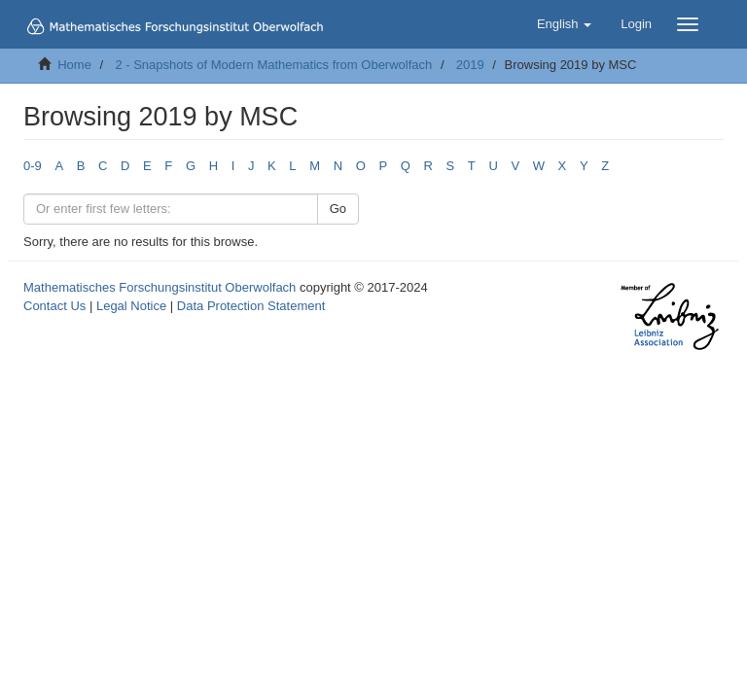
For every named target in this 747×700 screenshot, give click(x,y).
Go (338, 209)
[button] (564, 24)
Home (74, 65)
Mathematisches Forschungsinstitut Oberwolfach (160, 287)
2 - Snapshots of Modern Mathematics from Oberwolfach (273, 65)
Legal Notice (131, 306)
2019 (470, 65)
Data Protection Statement (251, 306)
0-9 (33, 166)
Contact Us (54, 306)
